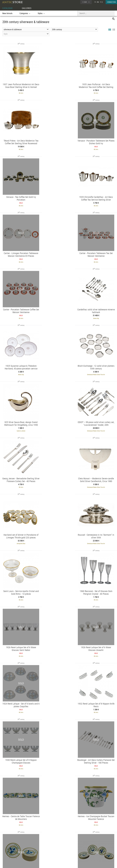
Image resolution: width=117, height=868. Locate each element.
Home (95, 848)
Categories (29, 847)
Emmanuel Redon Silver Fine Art (99, 260)
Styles (28, 850)
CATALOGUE (8, 8)
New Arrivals (7, 13)
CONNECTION (111, 2)
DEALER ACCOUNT (8, 844)
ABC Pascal (18, 705)
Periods (28, 853)
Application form (9, 852)
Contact (96, 850)
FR (95, 2)
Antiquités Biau (58, 371)
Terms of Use (47, 864)
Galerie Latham (18, 315)
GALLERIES (28, 8)
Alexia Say (18, 260)
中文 (101, 2)
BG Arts (18, 93)
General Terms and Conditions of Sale (63, 864)
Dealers (52, 847)
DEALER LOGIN (12, 848)
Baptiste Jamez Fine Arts (18, 649)
